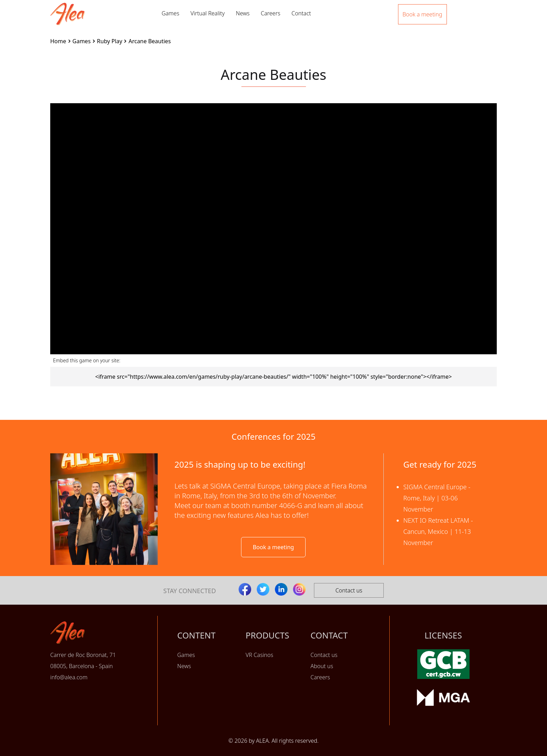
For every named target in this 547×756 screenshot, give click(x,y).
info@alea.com (69, 677)
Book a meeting (273, 547)
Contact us (349, 590)
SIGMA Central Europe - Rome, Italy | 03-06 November (437, 498)
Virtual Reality (208, 13)
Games (170, 13)
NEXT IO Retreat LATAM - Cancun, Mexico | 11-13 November (438, 531)
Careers (270, 13)
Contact (301, 13)
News (243, 13)
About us (322, 666)
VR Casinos (259, 655)
